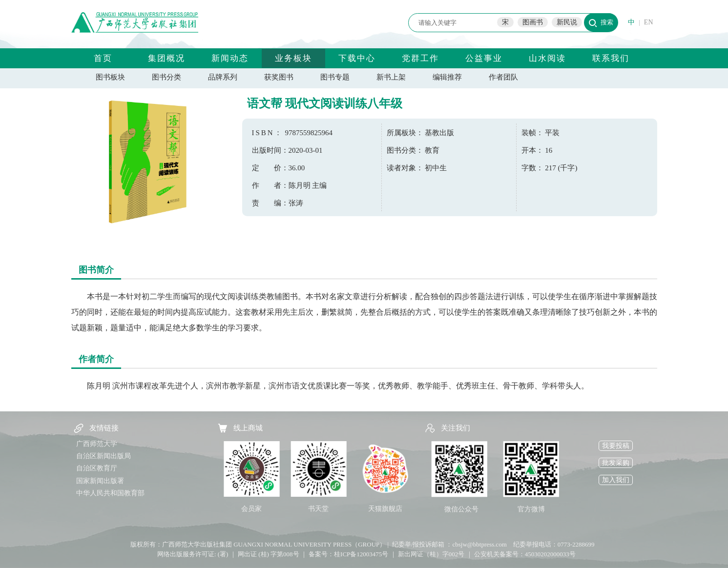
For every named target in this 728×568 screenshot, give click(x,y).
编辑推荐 (447, 77)
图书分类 (166, 77)
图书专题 (335, 77)
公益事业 (484, 58)
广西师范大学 (97, 444)
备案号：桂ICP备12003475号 (348, 554)
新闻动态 (230, 58)
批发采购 (616, 463)
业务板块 (293, 58)
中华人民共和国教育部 (110, 493)
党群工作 (420, 58)
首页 (103, 58)
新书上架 (391, 77)
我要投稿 (616, 446)
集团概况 (166, 58)
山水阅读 (547, 58)
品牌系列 (223, 77)
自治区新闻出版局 (104, 456)
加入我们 (616, 480)
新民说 (567, 22)
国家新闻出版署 (100, 481)
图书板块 (110, 77)
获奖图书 (279, 77)
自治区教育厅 (97, 468)
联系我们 (611, 58)
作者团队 (503, 77)
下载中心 (357, 58)
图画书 (533, 22)
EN (649, 22)
